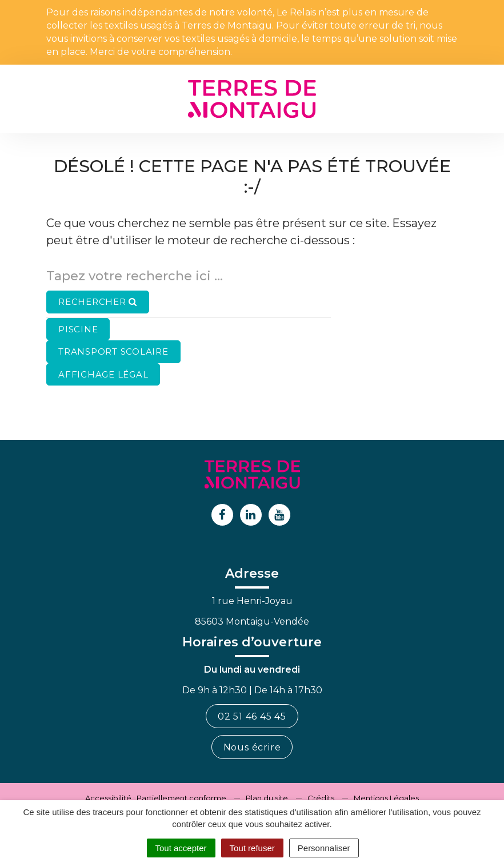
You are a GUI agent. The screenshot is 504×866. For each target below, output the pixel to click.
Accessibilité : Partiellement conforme (156, 798)
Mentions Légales (386, 798)
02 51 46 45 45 (252, 716)
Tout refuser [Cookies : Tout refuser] (252, 848)
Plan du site (267, 798)
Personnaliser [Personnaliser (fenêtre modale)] (324, 848)
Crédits (321, 798)
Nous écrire (252, 747)
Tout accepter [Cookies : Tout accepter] (181, 848)
